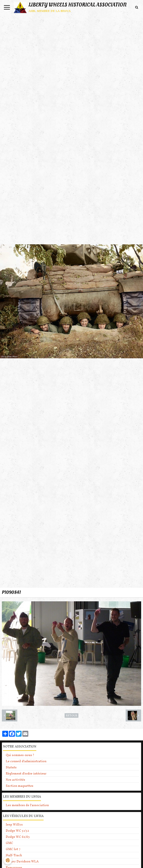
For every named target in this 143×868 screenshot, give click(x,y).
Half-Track (14, 855)
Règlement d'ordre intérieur (26, 773)
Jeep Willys (14, 824)
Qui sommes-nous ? (20, 755)
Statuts (11, 767)
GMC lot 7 (13, 849)
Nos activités (15, 780)
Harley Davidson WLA (22, 861)
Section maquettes (20, 786)
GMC (9, 843)
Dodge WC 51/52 (17, 831)
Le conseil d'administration (26, 761)
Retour (71, 715)
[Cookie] (8, 860)
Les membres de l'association (27, 805)
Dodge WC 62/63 (18, 837)
